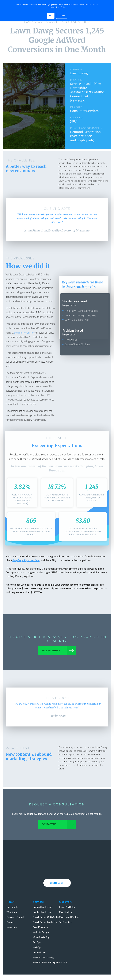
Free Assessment (51, 651)
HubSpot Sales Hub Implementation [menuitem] (50, 949)
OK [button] (51, 16)
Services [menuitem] (38, 888)
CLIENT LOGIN (57, 869)
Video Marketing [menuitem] (41, 923)
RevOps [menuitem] (37, 928)
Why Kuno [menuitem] (12, 898)
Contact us (48, 825)
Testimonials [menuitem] (65, 908)
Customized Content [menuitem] (69, 903)
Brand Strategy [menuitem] (40, 913)
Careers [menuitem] (10, 908)
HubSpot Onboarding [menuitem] (43, 944)
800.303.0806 (74, 977)
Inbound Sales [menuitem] (40, 939)
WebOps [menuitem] (37, 933)
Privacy (66, 967)
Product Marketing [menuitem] (42, 898)
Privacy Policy (60, 7)
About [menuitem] (11, 888)
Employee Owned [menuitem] (15, 903)
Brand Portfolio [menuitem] (67, 893)
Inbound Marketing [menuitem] (42, 893)
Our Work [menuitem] (66, 888)
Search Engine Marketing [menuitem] (45, 908)
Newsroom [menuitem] (12, 913)
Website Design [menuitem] (41, 918)
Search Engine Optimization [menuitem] (46, 903)
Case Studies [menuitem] (66, 898)
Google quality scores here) (26, 560)
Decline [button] (62, 16)
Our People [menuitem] (12, 893)
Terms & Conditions (81, 967)
